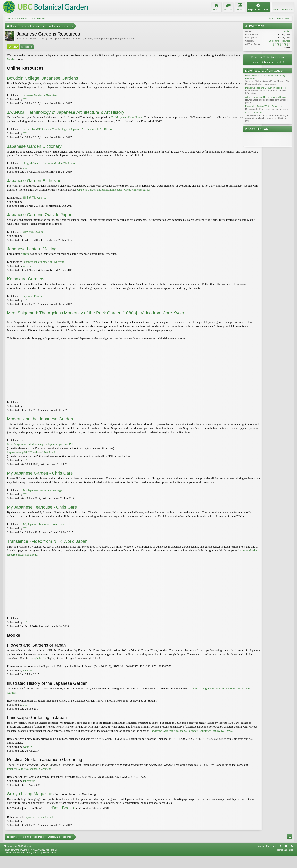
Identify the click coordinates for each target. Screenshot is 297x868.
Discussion (27, 47)
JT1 (25, 103)
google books (78, 666)
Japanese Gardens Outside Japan (40, 219)
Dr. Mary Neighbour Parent (127, 121)
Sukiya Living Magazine (30, 806)
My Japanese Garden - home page (42, 494)
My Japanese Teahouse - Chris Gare (42, 511)
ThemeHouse (49, 865)
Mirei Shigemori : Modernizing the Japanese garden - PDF (41, 448)
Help (274, 858)
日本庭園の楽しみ (35, 202)
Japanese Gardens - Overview (40, 99)
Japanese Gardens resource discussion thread (52, 563)
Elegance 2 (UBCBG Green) (17, 858)
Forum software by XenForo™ (31, 862)
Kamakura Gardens (26, 283)
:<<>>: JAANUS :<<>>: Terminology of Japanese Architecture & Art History (68, 133)
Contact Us (263, 858)
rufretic (25, 258)
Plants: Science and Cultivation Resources (265, 88)
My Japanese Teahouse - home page (44, 532)
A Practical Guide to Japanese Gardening (42, 781)
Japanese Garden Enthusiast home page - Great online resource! (139, 194)
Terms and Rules (285, 862)
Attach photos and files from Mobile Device (266, 97)
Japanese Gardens (32, 59)
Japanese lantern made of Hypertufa (44, 266)
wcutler (27, 679)
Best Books (63, 820)
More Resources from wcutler (264, 70)
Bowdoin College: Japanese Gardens (42, 78)
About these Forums (283, 10)
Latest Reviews (38, 19)
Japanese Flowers (33, 300)
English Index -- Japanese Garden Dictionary (50, 168)
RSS (292, 858)
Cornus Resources (254, 113)
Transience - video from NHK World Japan (47, 549)
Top (286, 858)
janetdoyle (29, 793)
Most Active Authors (17, 19)
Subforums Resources (280, 41)
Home (280, 858)
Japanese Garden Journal (39, 829)
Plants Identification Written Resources (264, 106)
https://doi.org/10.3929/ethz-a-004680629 (31, 456)
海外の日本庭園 (33, 236)
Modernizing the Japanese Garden (40, 423)
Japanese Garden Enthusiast (35, 184)
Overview (13, 47)
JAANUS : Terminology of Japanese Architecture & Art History (66, 116)
